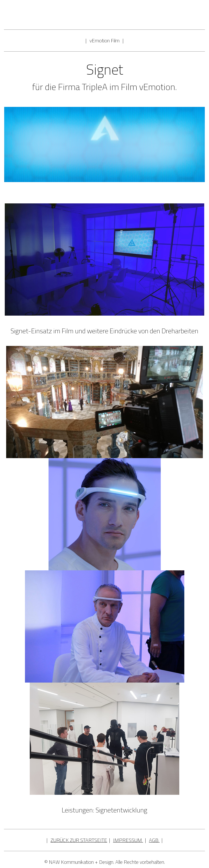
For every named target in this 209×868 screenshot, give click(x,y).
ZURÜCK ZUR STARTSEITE (79, 840)
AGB (154, 840)
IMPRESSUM (128, 840)
